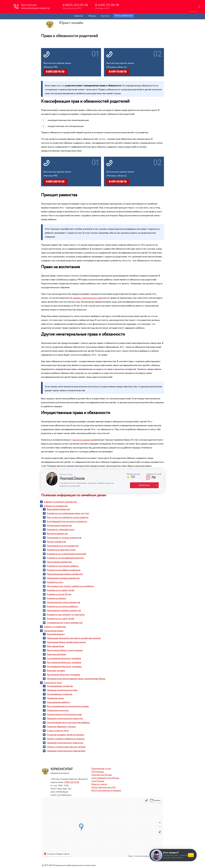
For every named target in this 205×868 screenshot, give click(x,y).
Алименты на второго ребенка (63, 566)
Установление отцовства (60, 686)
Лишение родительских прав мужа (65, 743)
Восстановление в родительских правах (68, 706)
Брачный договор (56, 671)
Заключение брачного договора (63, 675)
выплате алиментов (83, 440)
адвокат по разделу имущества (60, 502)
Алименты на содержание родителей (66, 554)
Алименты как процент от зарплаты (66, 615)
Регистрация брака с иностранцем (65, 650)
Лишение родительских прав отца (65, 719)
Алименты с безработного (61, 530)
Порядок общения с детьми (61, 727)
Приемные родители (58, 710)
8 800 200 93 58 (72, 782)
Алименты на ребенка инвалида (64, 570)
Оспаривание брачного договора (64, 667)
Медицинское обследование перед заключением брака (76, 679)
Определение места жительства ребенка (68, 723)
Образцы (92, 16)
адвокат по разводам (55, 627)
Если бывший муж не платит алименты (67, 521)
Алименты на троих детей (61, 619)
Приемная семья (55, 698)
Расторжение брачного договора (64, 662)
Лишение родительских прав (62, 690)
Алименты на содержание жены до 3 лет (68, 513)
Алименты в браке (56, 598)
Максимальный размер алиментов (65, 574)
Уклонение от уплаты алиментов (64, 538)
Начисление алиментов (59, 562)
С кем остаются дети (58, 731)
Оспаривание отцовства (60, 694)
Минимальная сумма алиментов (63, 602)
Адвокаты (79, 16)
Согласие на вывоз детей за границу (66, 735)
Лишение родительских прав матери (66, 751)
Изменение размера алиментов (63, 578)
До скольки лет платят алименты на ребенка (70, 586)
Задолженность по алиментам (63, 546)
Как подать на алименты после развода (68, 517)
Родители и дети (53, 683)
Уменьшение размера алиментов (64, 611)
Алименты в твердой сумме (61, 550)
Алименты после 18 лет (59, 594)
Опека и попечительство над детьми (66, 747)
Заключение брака (54, 631)
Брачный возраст (56, 634)
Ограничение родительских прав (64, 714)
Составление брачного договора (64, 658)
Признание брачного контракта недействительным (74, 638)
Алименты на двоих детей (61, 590)
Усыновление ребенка (58, 702)
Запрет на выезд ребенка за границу (66, 739)
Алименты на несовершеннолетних (65, 558)
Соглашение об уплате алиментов (65, 623)
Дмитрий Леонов (72, 478)
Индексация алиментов (59, 526)
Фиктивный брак (56, 646)
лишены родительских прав (87, 298)
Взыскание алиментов (58, 509)
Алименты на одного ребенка (62, 606)
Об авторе (144, 485)
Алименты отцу (55, 582)
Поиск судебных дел (124, 16)
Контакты (105, 16)
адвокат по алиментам (56, 506)
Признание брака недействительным (66, 642)
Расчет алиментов (56, 542)
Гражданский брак (56, 654)
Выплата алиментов (57, 534)
